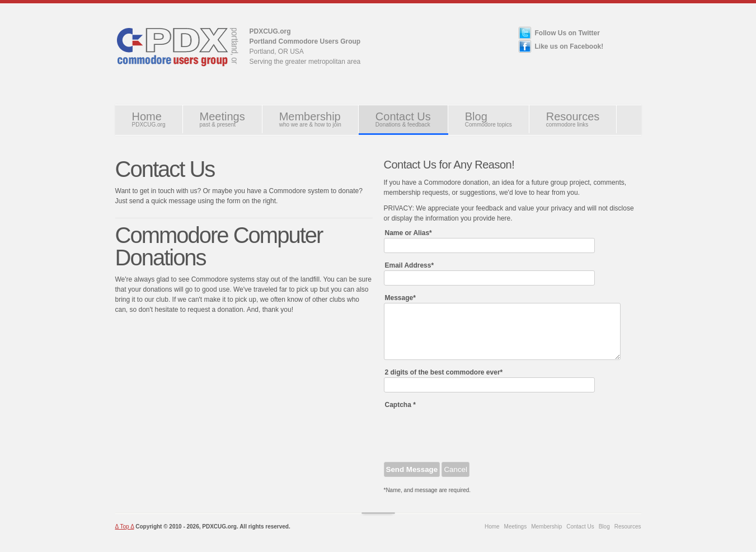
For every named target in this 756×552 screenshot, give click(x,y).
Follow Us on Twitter (567, 33)
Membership (310, 119)
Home (149, 119)
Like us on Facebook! (569, 46)
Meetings (222, 119)
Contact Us (403, 119)
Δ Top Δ (125, 527)
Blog (489, 119)
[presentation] (469, 432)
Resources (573, 119)
